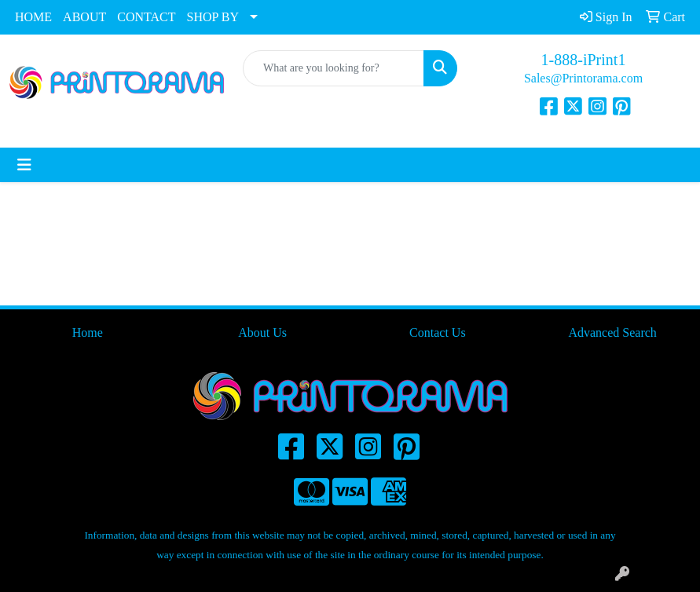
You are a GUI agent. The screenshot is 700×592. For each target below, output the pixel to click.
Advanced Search (612, 333)
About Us (262, 333)
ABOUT (84, 17)
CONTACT (146, 17)
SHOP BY (213, 17)
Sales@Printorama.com (583, 78)
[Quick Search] (334, 68)
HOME (33, 17)
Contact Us (438, 333)
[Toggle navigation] (24, 165)
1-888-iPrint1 (584, 60)
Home (88, 333)
